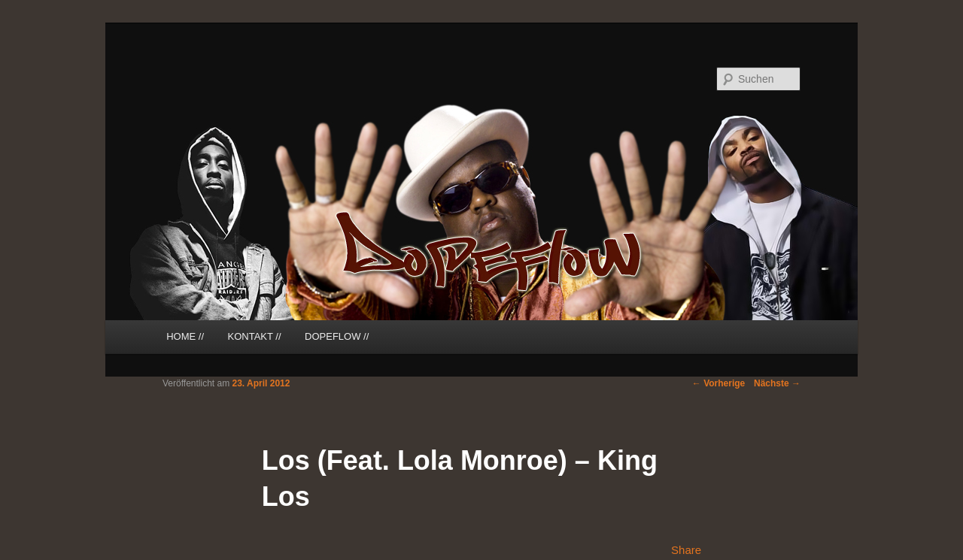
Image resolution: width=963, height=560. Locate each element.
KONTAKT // (255, 336)
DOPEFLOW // (337, 336)
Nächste (777, 383)
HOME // (185, 336)
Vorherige (718, 383)
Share (686, 550)
